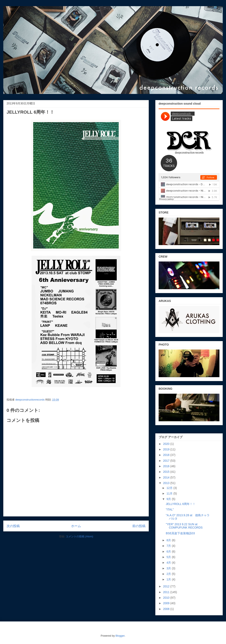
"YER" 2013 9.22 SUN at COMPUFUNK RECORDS (184, 526)
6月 (169, 552)
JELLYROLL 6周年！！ (181, 504)
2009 (167, 603)
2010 (167, 598)
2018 (167, 455)
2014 (167, 477)
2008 (167, 609)
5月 (169, 557)
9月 (169, 499)
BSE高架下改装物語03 (180, 533)
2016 (167, 466)
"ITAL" (170, 509)
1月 (169, 579)
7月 (169, 546)
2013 (167, 483)
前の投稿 (139, 526)
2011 (167, 592)
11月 (170, 493)
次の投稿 (13, 526)
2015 (167, 472)
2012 (167, 586)
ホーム (76, 526)
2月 (169, 574)
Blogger (120, 636)
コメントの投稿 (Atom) (80, 536)
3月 (169, 568)
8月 (169, 540)
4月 (169, 563)
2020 (167, 444)
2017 (167, 461)
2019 (167, 449)
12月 (170, 488)
